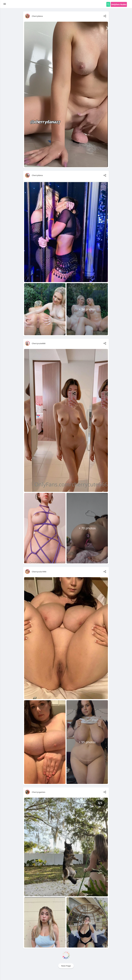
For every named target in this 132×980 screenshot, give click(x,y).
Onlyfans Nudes (119, 4)
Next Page (66, 966)
